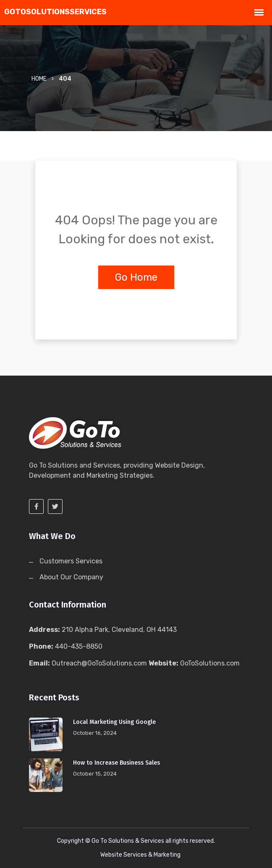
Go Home (136, 277)
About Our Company (71, 577)
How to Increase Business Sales (116, 763)
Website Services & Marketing (140, 855)
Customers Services (71, 561)
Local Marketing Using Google (114, 722)
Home (39, 79)
